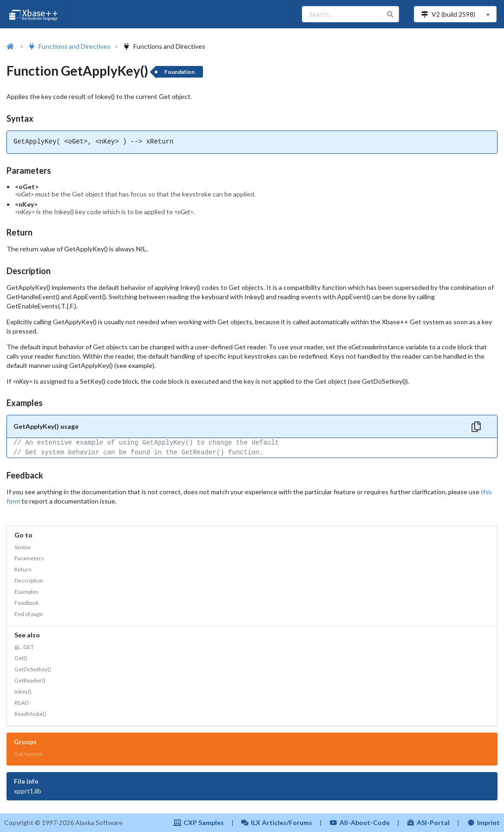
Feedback (26, 603)
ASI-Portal (429, 822)
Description (29, 580)
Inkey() (23, 691)
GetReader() (30, 680)
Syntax (23, 547)
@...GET (24, 647)
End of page (29, 614)
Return (23, 569)
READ (21, 703)
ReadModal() (30, 714)
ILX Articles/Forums (277, 822)
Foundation (180, 72)
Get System (28, 754)
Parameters (29, 558)
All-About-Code (360, 822)
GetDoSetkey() (33, 669)
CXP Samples (199, 822)
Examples (26, 592)
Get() (21, 658)
